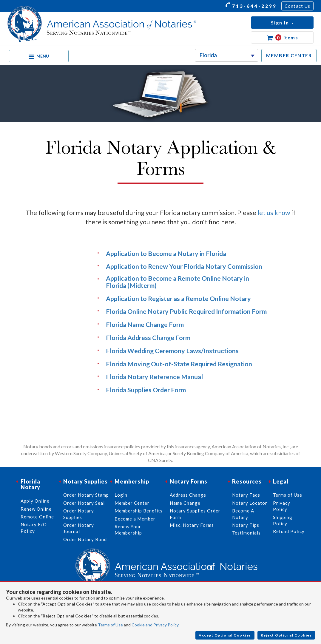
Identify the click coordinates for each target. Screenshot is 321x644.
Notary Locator (250, 503)
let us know (274, 213)
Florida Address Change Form (148, 338)
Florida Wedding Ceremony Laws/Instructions (172, 351)
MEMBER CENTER (289, 55)
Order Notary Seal (84, 503)
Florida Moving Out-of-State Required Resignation (179, 364)
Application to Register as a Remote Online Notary (178, 299)
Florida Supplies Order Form (146, 390)
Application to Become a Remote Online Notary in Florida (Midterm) (178, 282)
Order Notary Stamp (86, 495)
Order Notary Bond (85, 539)
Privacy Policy (282, 506)
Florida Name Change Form (145, 325)
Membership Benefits (139, 511)
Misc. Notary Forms (192, 525)
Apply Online (35, 501)
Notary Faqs (246, 495)
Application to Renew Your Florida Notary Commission (184, 266)
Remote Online (37, 517)
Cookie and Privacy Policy (155, 625)
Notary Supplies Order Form (195, 514)
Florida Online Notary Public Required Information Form (186, 311)
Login (121, 495)
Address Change (188, 495)
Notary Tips (246, 525)
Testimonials (246, 533)
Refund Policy (289, 531)
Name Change (185, 503)
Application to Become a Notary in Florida (166, 254)
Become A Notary (243, 514)
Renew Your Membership (128, 530)
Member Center (132, 503)
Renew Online (36, 509)
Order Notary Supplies (79, 514)
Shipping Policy (283, 520)
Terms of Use (110, 625)
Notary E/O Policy (34, 528)
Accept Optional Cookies (225, 635)
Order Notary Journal (79, 528)
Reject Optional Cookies (286, 635)
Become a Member (135, 519)
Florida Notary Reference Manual (154, 377)
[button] (282, 23)
